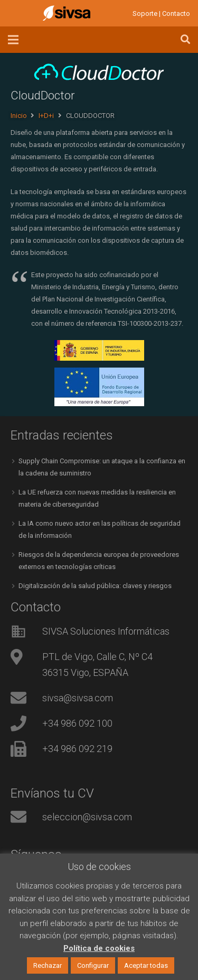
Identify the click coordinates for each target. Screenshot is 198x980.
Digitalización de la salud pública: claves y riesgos (95, 586)
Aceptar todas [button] (146, 965)
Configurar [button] (93, 965)
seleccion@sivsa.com (87, 817)
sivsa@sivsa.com (78, 698)
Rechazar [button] (48, 965)
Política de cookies (99, 948)
